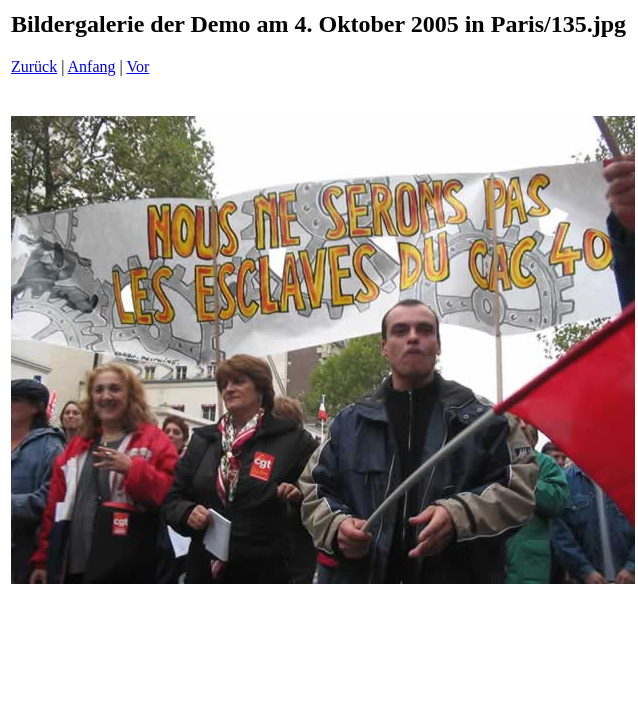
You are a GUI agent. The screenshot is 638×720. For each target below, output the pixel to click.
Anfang (92, 66)
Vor (137, 66)
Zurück (34, 66)
